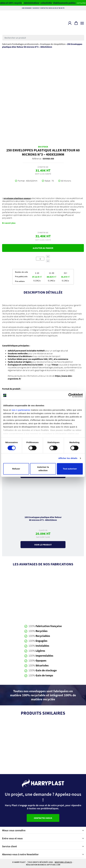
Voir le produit (43, 545)
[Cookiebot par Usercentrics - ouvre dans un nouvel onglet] (70, 395)
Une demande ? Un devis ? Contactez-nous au (43, 8)
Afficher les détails (68, 458)
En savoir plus (9, 223)
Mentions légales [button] (63, 862)
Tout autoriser (70, 469)
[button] (70, 23)
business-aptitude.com (49, 865)
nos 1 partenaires (21, 410)
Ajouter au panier (43, 248)
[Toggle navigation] (82, 23)
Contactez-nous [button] (43, 818)
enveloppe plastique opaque (17, 198)
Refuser (16, 469)
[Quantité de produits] (40, 259)
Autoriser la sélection (43, 469)
